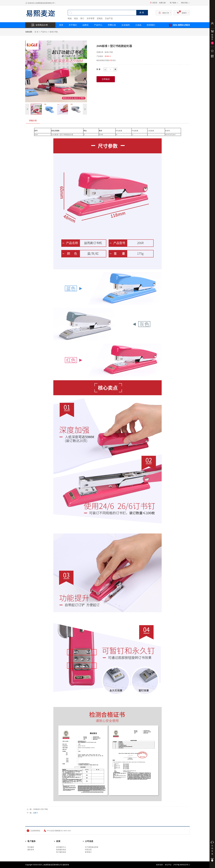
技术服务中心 (61, 847)
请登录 (154, 3)
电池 (70, 18)
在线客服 (212, 848)
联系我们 (151, 25)
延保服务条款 (61, 850)
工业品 (138, 25)
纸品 (76, 18)
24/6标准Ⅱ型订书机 (41, 809)
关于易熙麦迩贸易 (92, 847)
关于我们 (73, 25)
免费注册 (162, 3)
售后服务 (31, 847)
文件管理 (90, 18)
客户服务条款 (61, 852)
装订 (82, 18)
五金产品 (109, 18)
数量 (99, 69)
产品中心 (98, 25)
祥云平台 (168, 865)
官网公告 (112, 25)
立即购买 (106, 79)
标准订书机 (54, 32)
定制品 (100, 18)
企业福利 (126, 25)
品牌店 (85, 25)
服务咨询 (31, 850)
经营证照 (88, 850)
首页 (61, 25)
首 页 (36, 32)
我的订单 (164, 13)
